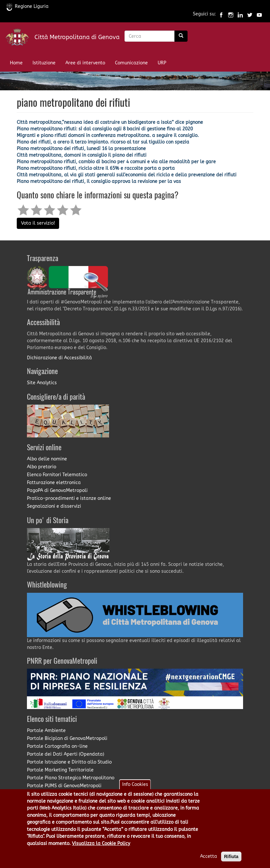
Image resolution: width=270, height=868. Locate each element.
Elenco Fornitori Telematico (57, 475)
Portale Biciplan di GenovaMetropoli (67, 738)
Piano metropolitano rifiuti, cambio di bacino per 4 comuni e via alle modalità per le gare (116, 162)
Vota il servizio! (38, 223)
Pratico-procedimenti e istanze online (69, 498)
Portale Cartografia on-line (57, 746)
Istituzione (44, 63)
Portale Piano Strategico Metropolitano (71, 778)
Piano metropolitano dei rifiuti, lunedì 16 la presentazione (81, 149)
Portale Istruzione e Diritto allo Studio (69, 762)
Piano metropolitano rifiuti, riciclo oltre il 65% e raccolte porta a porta (96, 168)
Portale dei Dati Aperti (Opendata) (66, 754)
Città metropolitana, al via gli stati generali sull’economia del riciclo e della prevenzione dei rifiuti (127, 175)
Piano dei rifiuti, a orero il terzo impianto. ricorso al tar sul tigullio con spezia (103, 142)
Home (16, 63)
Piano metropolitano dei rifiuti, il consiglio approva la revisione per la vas (99, 181)
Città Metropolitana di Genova (77, 37)
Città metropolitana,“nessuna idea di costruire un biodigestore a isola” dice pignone (110, 122)
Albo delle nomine (47, 459)
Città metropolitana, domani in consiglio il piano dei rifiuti (82, 155)
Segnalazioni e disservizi (54, 506)
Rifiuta (231, 858)
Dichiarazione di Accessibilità (59, 358)
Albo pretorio (42, 467)
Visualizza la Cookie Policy (101, 845)
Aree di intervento (85, 63)
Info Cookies (135, 786)
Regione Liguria (28, 6)
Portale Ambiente (46, 731)
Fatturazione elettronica (54, 483)
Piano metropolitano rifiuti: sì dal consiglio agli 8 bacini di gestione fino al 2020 (105, 129)
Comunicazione (131, 63)
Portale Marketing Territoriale (60, 770)
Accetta (209, 858)
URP (162, 63)
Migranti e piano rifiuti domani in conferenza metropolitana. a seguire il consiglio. (108, 135)
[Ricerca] (181, 36)
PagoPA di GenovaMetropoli (57, 490)
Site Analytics (42, 383)
